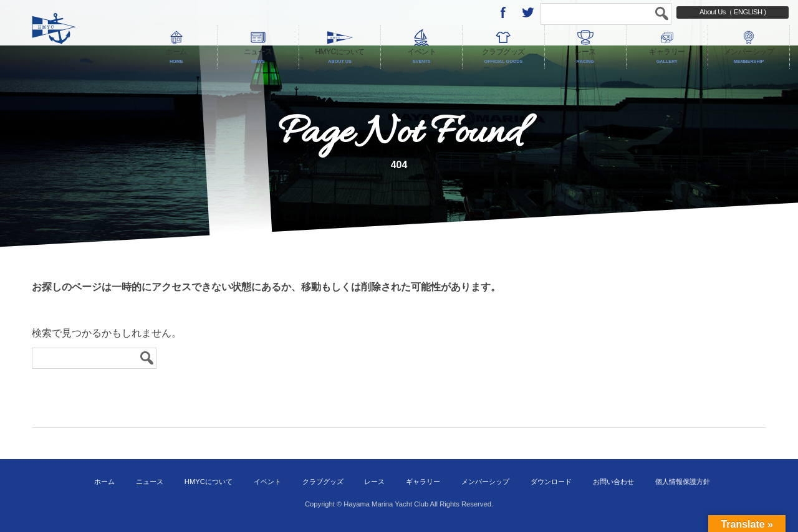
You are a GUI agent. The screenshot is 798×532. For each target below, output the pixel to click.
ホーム (104, 482)
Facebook (503, 12)
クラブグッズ (323, 482)
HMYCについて (209, 482)
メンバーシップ (485, 482)
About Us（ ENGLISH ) (733, 12)
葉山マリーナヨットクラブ (80, 34)
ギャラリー (423, 482)
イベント (267, 482)
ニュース (150, 482)
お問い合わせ (613, 482)
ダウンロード (551, 482)
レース (374, 482)
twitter (528, 12)
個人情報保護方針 (683, 482)
